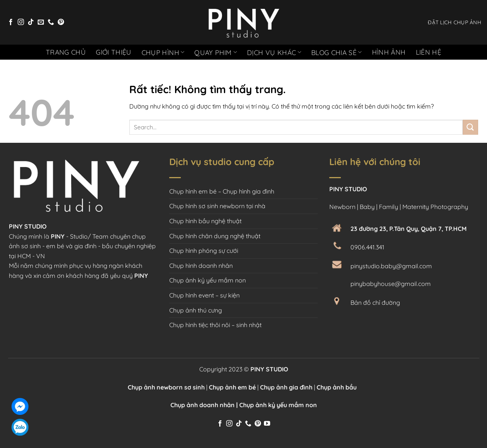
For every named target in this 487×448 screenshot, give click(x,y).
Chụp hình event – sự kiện (204, 295)
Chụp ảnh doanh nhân (203, 405)
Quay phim (216, 52)
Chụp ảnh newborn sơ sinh (166, 387)
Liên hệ (429, 52)
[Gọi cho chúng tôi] (51, 22)
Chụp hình (163, 52)
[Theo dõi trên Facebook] (11, 22)
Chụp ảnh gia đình (286, 387)
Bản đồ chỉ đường (375, 303)
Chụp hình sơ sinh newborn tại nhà (217, 206)
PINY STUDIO (269, 369)
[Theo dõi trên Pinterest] (61, 22)
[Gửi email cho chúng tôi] (41, 22)
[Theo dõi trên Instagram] (21, 22)
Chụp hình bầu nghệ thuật (205, 221)
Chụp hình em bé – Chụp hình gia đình (222, 191)
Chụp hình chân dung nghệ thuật (215, 236)
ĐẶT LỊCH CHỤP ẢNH (454, 22)
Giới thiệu (114, 52)
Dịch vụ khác (274, 52)
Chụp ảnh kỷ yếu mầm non (208, 280)
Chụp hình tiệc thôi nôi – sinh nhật (215, 325)
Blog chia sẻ (337, 52)
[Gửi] (470, 127)
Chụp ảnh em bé (232, 387)
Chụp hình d (186, 266)
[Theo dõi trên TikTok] (31, 22)
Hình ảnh (389, 52)
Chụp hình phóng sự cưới (204, 251)
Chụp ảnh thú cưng (196, 310)
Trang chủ (66, 52)
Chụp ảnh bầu (338, 387)
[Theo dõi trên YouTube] (267, 424)
